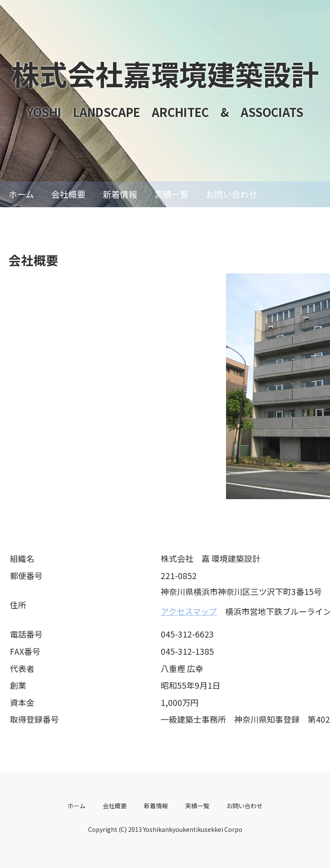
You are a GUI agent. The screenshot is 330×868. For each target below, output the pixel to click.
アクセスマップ (189, 611)
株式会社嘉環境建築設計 (165, 74)
